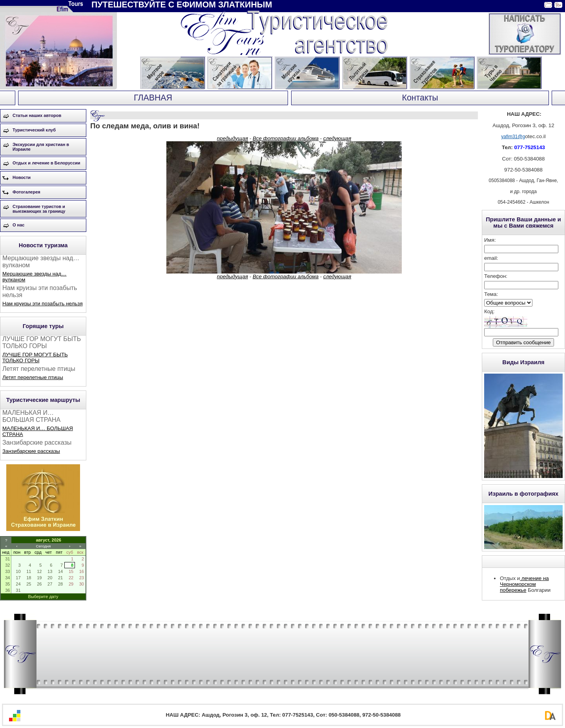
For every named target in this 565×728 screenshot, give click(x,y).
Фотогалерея (26, 192)
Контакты (420, 98)
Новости (22, 177)
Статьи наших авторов (37, 115)
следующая (337, 138)
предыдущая (232, 138)
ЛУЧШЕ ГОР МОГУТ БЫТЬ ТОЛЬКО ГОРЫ (35, 358)
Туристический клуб (34, 130)
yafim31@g (513, 137)
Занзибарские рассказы (31, 451)
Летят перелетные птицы (33, 377)
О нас (19, 225)
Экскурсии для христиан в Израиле (41, 147)
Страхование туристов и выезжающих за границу (39, 209)
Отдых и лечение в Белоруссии (46, 163)
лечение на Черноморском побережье (524, 584)
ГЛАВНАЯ (153, 98)
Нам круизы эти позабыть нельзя (43, 304)
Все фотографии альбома (286, 138)
